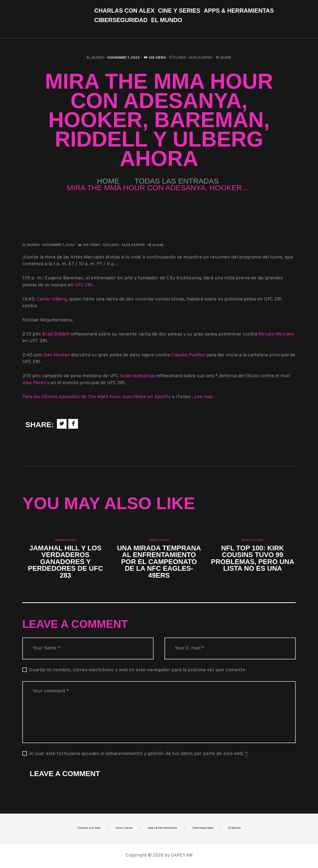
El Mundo (95, 58)
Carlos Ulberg (52, 299)
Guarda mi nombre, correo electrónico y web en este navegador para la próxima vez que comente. (138, 670)
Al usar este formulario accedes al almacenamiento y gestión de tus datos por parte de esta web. (138, 754)
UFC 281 (84, 285)
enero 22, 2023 (65, 540)
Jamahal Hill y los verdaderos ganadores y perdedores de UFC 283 (65, 562)
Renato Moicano (276, 334)
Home (108, 181)
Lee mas (203, 397)
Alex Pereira (36, 383)
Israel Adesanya (137, 376)
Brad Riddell (56, 334)
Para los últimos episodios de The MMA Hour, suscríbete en (88, 397)
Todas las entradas (177, 181)
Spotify (163, 397)
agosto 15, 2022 (253, 540)
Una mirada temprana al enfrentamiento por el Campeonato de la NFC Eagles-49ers (159, 562)
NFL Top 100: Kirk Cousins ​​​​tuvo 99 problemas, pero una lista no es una (253, 558)
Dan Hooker (57, 355)
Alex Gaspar (200, 58)
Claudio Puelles (188, 355)
